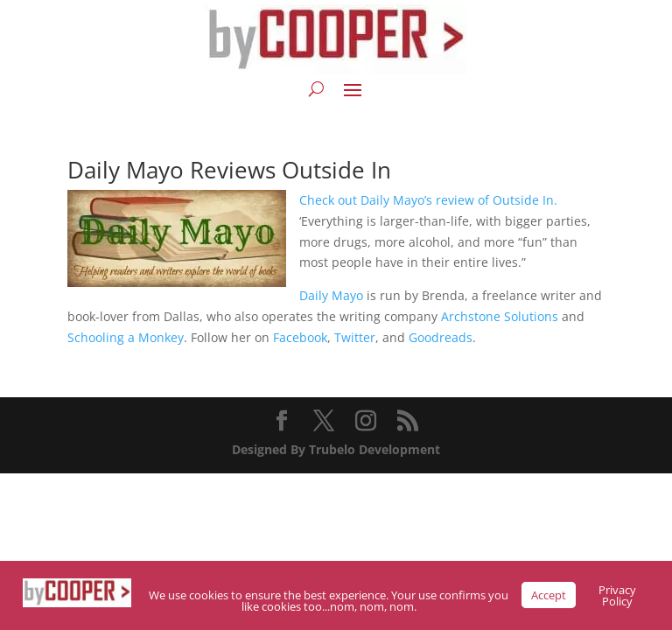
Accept (549, 595)
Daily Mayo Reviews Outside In (229, 170)
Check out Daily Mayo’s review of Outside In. (428, 200)
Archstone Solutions (500, 316)
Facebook (300, 337)
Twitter (355, 337)
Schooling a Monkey (126, 337)
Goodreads (441, 337)
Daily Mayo (331, 295)
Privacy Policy (617, 595)
